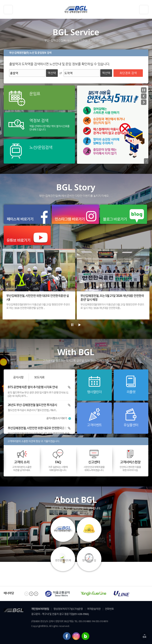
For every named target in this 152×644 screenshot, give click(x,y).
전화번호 (109, 609)
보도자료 (39, 377)
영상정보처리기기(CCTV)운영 (68, 609)
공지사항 (18, 377)
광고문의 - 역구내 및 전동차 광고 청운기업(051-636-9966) (60, 614)
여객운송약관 (94, 609)
